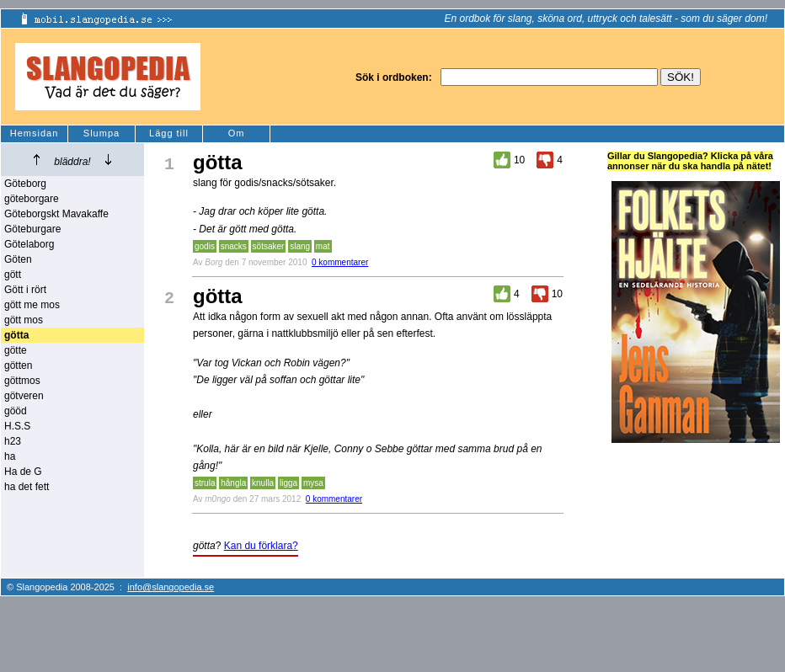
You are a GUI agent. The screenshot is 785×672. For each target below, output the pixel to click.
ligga (288, 483)
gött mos (24, 320)
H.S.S (17, 426)
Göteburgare (32, 229)
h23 (13, 441)
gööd (16, 411)
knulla (263, 483)
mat (323, 246)
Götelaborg (29, 244)
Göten (18, 259)
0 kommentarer (340, 262)
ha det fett (27, 487)
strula (205, 483)
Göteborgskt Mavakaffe (56, 214)
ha (10, 456)
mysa (313, 483)
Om (237, 133)
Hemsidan (35, 133)
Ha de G (23, 472)
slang (300, 246)
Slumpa (101, 133)
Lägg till (169, 133)
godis (205, 246)
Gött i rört (25, 290)
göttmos (22, 381)
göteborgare (32, 199)
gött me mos (32, 305)
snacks (234, 246)
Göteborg (25, 184)
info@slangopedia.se (171, 587)
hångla (233, 483)
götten (18, 365)
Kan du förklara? (261, 546)
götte (16, 350)
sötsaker (269, 246)
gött (13, 275)
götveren (24, 396)
